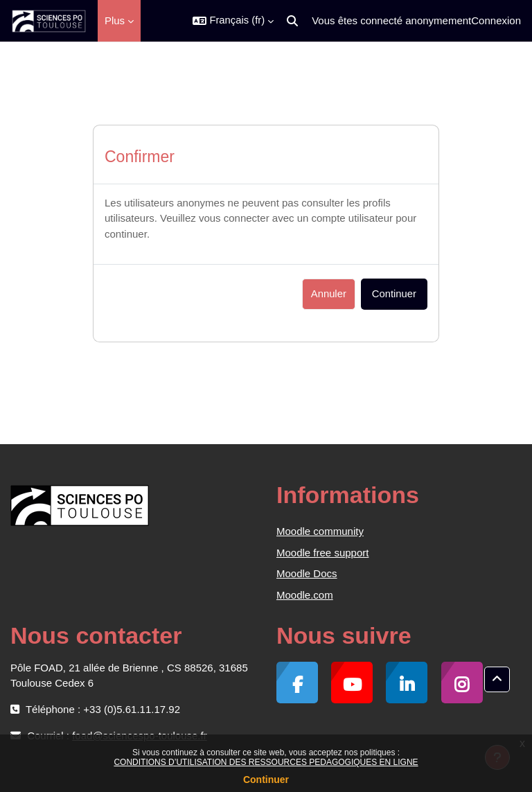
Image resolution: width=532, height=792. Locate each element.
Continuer (266, 780)
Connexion (496, 20)
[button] (233, 21)
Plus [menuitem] (115, 20)
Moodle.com (305, 595)
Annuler (329, 294)
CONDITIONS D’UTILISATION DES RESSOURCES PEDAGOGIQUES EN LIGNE (266, 762)
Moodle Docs (307, 573)
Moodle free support (322, 553)
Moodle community (320, 531)
